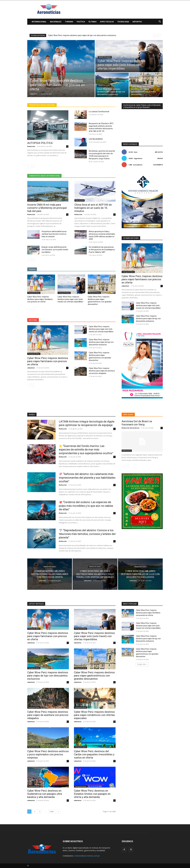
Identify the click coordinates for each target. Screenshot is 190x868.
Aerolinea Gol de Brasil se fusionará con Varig (137, 423)
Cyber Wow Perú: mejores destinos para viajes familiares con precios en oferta (40, 299)
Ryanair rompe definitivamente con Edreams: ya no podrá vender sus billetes (55, 250)
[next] (159, 35)
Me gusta (159, 152)
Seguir (160, 158)
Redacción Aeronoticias (131, 428)
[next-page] (33, 166)
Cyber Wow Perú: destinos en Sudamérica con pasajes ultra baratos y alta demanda (45, 794)
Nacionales (56, 22)
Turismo (69, 22)
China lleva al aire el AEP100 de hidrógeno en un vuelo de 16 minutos (93, 208)
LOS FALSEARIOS (96, 139)
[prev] (155, 35)
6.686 (52, 812)
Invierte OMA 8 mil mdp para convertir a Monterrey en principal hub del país (47, 208)
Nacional (31, 139)
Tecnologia (123, 22)
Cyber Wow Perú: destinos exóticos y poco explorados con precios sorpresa (48, 754)
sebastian (31, 368)
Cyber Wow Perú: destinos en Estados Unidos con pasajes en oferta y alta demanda (92, 794)
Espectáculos (107, 22)
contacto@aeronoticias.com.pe (87, 856)
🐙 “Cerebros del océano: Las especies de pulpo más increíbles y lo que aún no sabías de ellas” (86, 506)
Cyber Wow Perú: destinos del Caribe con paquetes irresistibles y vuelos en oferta (94, 754)
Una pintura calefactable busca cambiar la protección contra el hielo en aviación (54, 234)
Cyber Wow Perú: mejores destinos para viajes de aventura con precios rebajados (102, 371)
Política (81, 22)
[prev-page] (29, 166)
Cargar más (142, 664)
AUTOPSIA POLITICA (40, 143)
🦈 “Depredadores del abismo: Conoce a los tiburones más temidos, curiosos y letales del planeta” (87, 534)
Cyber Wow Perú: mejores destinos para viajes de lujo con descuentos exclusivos (101, 342)
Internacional (39, 22)
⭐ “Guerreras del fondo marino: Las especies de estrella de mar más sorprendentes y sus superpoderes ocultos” (86, 450)
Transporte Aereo (37, 77)
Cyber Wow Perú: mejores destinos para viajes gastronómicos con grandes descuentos (100, 300)
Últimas (93, 22)
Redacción (31, 146)
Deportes (137, 22)
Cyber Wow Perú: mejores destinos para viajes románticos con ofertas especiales (94, 715)
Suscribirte (158, 165)
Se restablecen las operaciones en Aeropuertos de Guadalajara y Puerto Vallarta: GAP (102, 250)
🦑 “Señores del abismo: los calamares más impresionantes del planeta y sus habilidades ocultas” (87, 478)
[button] (160, 22)
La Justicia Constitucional (99, 112)
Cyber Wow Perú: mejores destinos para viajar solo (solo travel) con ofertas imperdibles (85, 35)
